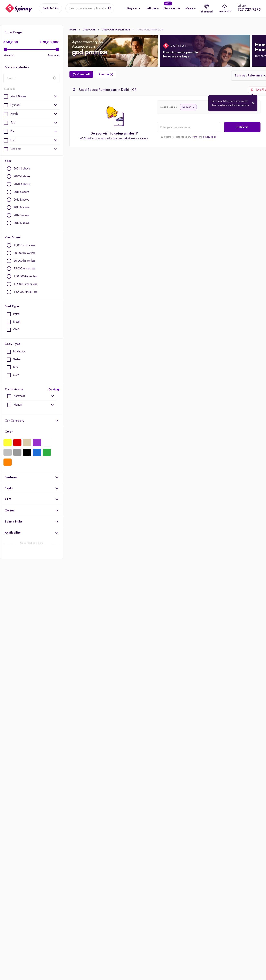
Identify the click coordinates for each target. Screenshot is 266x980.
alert (157, 132)
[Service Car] (172, 8)
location (3, 83)
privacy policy (210, 137)
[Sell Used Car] (151, 8)
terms (196, 137)
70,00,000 (50, 43)
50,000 (11, 43)
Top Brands (9, 89)
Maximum (54, 55)
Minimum (9, 55)
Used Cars (91, 30)
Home (75, 30)
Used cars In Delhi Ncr (118, 30)
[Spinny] (19, 8)
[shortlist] (207, 8)
